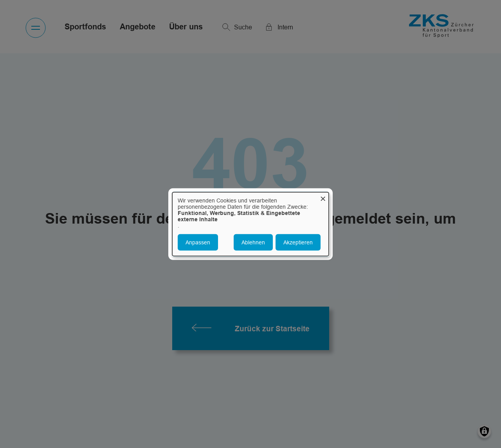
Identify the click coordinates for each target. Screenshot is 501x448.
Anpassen (198, 242)
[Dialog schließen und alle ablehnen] (323, 197)
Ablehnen (253, 242)
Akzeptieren (298, 242)
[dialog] (250, 224)
